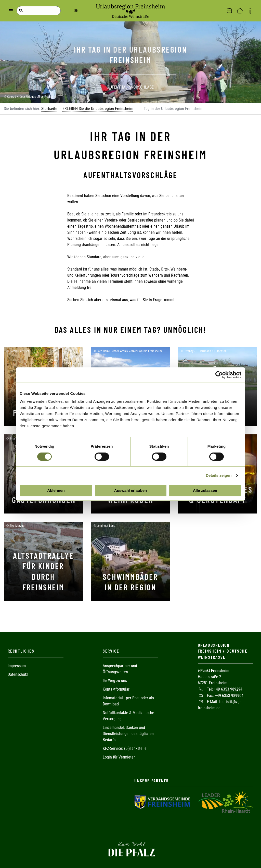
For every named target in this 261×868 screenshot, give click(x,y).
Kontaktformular (116, 689)
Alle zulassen (205, 490)
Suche (21, 11)
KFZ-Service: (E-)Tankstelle (125, 748)
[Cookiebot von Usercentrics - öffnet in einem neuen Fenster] (219, 375)
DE (41, 11)
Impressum (17, 666)
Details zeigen (219, 475)
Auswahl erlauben (130, 490)
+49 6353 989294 (228, 689)
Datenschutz (18, 674)
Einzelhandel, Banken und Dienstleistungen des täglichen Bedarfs (128, 734)
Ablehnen (56, 490)
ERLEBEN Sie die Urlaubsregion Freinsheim (98, 109)
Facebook (130, 828)
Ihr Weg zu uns (115, 681)
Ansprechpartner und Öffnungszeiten (120, 669)
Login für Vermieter (119, 757)
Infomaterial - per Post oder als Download (128, 701)
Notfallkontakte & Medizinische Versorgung (128, 716)
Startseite (49, 109)
